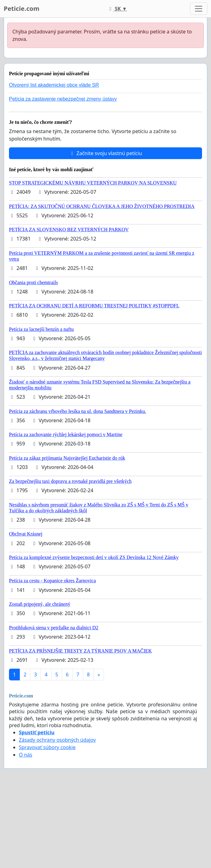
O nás (26, 755)
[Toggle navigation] (199, 9)
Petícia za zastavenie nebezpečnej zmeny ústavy (63, 99)
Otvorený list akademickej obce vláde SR (54, 85)
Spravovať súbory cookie (47, 747)
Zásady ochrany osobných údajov (57, 740)
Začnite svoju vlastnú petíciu (105, 153)
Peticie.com (22, 9)
